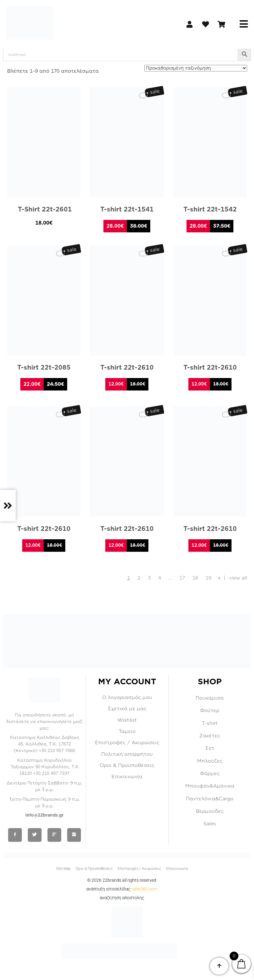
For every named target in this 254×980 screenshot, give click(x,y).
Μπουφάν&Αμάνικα (210, 786)
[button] (244, 24)
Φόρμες (210, 774)
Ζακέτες (210, 736)
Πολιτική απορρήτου (127, 754)
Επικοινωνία (127, 777)
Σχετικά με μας (127, 709)
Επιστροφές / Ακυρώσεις (127, 743)
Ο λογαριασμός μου (127, 697)
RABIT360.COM (144, 889)
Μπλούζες (210, 761)
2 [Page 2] (139, 578)
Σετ (210, 748)
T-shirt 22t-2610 (127, 368)
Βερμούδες (210, 811)
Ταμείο (127, 731)
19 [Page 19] (208, 578)
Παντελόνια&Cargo (210, 799)
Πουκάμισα (210, 698)
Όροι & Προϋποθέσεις (127, 765)
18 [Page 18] (195, 578)
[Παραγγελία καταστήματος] (196, 68)
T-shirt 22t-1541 (127, 209)
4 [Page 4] (159, 578)
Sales (210, 824)
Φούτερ (210, 711)
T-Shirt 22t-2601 (44, 209)
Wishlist (127, 720)
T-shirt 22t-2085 (44, 368)
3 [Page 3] (149, 578)
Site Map (63, 869)
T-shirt (210, 723)
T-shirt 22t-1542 (210, 209)
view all (238, 578)
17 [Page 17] (182, 578)
